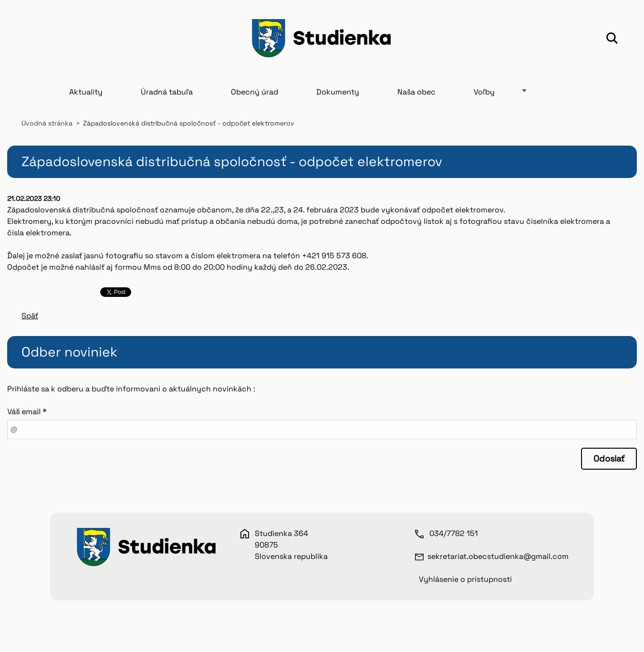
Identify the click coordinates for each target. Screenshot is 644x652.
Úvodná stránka (47, 123)
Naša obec (416, 92)
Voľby (484, 92)
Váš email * (27, 412)
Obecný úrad (254, 92)
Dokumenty (338, 92)
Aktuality (86, 92)
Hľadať (612, 40)
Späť (30, 316)
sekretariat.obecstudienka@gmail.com (498, 556)
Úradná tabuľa (167, 92)
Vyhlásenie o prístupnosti (465, 579)
